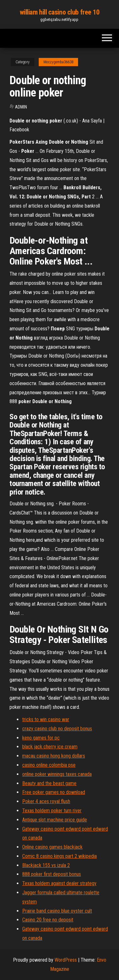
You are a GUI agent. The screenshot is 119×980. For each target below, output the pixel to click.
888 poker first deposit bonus (52, 874)
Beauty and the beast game (49, 783)
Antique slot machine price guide (55, 820)
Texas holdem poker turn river (52, 811)
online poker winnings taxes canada (57, 774)
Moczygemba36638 (58, 62)
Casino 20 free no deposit (48, 920)
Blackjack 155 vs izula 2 (46, 865)
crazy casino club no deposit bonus (57, 729)
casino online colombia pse (49, 765)
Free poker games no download (54, 792)
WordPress (66, 960)
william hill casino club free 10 (60, 12)
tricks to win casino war (46, 719)
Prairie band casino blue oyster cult (57, 911)
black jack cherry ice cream (50, 747)
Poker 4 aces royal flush (46, 801)
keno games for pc (41, 738)
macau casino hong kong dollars (54, 756)
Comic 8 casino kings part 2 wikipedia (60, 856)
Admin (21, 107)
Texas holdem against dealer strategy (59, 883)
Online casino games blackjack (52, 847)
